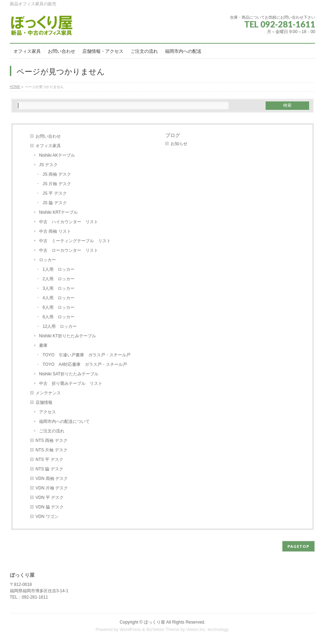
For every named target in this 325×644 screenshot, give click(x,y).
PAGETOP (298, 546)
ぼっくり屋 (154, 622)
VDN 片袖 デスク (52, 488)
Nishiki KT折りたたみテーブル (68, 336)
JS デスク (48, 165)
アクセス (47, 412)
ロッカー (47, 260)
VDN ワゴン (47, 517)
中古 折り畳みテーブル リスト (71, 383)
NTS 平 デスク (49, 459)
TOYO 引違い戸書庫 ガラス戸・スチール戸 (87, 355)
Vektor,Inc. (196, 630)
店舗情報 (44, 402)
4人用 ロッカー (59, 298)
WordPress (130, 630)
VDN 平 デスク (50, 498)
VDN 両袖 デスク (52, 479)
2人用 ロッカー (59, 279)
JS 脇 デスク (55, 203)
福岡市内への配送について (64, 421)
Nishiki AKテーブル (57, 155)
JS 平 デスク (55, 193)
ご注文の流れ (52, 431)
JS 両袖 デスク (57, 174)
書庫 (43, 345)
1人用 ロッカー (59, 269)
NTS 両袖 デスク (52, 440)
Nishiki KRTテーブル (58, 212)
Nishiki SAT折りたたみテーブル (71, 374)
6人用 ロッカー (59, 307)
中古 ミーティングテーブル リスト (75, 241)
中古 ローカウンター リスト (69, 250)
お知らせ (179, 144)
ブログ (173, 135)
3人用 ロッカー (59, 288)
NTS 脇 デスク (49, 469)
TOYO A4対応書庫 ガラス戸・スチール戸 (85, 364)
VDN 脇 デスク (50, 507)
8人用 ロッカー (59, 317)
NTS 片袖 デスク (52, 450)
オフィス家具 (48, 146)
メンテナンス (48, 393)
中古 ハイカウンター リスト (69, 222)
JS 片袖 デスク (57, 184)
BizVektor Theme (163, 630)
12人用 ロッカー (60, 326)
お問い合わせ (48, 136)
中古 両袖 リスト (55, 231)
